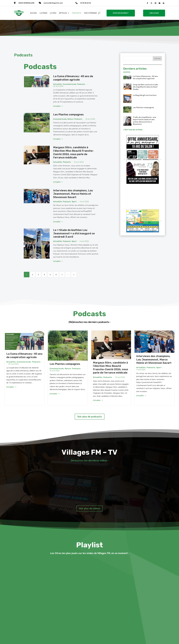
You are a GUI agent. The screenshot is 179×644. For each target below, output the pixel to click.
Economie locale (70, 84)
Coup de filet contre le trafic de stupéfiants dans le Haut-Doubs (145, 87)
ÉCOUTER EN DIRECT (121, 13)
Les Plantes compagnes (68, 115)
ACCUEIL (34, 13)
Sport (74, 202)
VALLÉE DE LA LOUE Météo (143, 197)
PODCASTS (77, 13)
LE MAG (53, 13)
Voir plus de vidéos (89, 508)
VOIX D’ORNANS (90, 13)
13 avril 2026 (79, 162)
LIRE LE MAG (154, 13)
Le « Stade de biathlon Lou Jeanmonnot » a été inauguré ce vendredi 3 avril (74, 233)
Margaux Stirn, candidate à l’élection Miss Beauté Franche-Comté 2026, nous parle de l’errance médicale (74, 152)
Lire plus (58, 106)
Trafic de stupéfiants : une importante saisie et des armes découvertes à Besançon (144, 121)
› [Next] (68, 274)
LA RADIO (43, 13)
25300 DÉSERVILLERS (26, 3)
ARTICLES (63, 13)
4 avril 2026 (84, 202)
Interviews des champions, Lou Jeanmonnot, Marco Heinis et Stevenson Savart (73, 194)
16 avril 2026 (90, 119)
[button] (124, 160)
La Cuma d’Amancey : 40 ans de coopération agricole (73, 78)
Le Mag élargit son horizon (145, 95)
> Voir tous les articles (133, 130)
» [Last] (74, 274)
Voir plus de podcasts (90, 417)
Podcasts (81, 84)
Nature (70, 119)
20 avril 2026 (58, 86)
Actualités (58, 84)
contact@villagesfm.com (53, 3)
